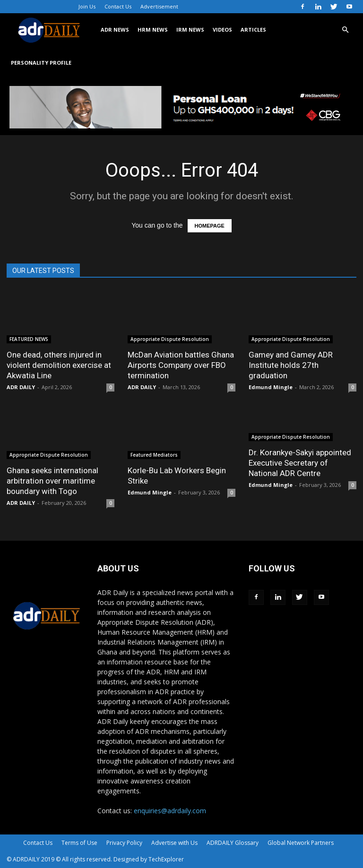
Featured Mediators (154, 455)
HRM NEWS (153, 30)
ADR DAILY (21, 387)
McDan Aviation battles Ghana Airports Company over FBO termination (181, 365)
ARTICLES (253, 30)
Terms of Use (79, 843)
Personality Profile (41, 63)
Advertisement (159, 6)
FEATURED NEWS (29, 339)
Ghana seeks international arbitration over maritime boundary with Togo (52, 481)
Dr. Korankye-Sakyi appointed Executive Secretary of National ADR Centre (300, 463)
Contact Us (118, 6)
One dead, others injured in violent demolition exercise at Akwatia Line (59, 365)
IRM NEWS (190, 30)
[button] (345, 30)
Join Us (87, 6)
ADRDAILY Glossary (233, 843)
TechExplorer (166, 859)
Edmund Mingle (271, 387)
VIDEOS (222, 30)
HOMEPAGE (210, 226)
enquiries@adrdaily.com (170, 811)
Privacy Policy (124, 843)
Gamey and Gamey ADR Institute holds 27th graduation (291, 365)
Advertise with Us (174, 843)
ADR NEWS (115, 30)
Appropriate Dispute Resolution (170, 339)
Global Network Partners (301, 843)
